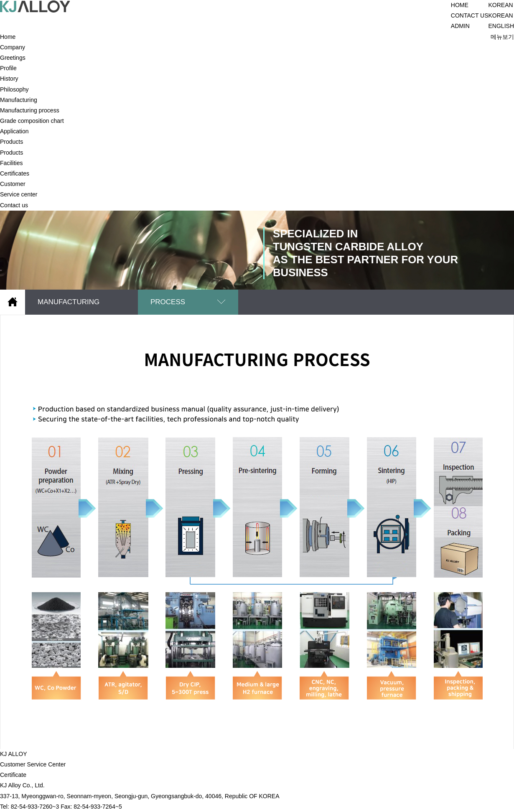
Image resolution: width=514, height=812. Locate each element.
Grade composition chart (32, 121)
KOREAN (501, 15)
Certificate (13, 775)
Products (11, 142)
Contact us (14, 205)
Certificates (15, 173)
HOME (460, 5)
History (9, 79)
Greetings (13, 58)
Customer (13, 184)
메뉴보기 (502, 37)
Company (13, 47)
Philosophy (14, 89)
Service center (19, 194)
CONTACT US (470, 15)
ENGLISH (501, 26)
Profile (8, 68)
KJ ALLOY (14, 754)
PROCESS (168, 302)
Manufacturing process (30, 110)
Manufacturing (19, 100)
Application (14, 131)
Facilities (11, 163)
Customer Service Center (33, 764)
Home (8, 37)
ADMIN (460, 26)
